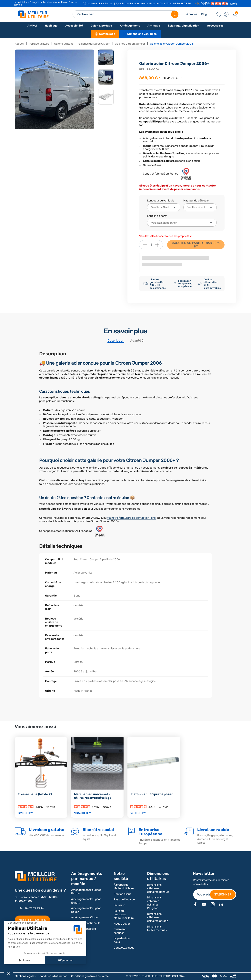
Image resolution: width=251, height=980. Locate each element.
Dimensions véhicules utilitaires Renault (158, 888)
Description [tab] (116, 341)
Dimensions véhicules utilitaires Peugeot (154, 903)
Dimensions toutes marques (157, 928)
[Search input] (125, 14)
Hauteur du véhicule (196, 201)
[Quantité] (151, 245)
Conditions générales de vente (90, 976)
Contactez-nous (124, 948)
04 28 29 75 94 (182, 4)
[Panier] (235, 14)
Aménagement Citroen (85, 917)
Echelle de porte (157, 216)
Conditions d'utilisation (53, 976)
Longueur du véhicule (161, 201)
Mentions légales (25, 976)
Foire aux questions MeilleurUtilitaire (124, 914)
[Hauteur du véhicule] (200, 207)
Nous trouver (122, 924)
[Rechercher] (175, 14)
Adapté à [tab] (137, 341)
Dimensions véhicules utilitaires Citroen (158, 917)
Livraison (119, 905)
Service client (122, 894)
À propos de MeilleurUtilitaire (124, 887)
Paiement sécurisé (120, 931)
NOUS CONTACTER (32, 920)
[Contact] (219, 14)
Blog (204, 14)
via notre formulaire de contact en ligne (131, 518)
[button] (226, 14)
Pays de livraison (124, 900)
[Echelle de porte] (182, 223)
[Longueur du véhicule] (164, 207)
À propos (192, 14)
